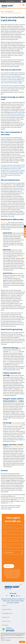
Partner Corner (6, 621)
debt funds (20, 257)
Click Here (11, 503)
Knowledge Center (9, 12)
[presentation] (12, 559)
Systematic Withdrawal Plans (17, 447)
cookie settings (19, 635)
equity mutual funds (14, 351)
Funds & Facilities (7, 609)
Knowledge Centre (7, 613)
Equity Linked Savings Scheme (14, 425)
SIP (7, 361)
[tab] (13, 605)
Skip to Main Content (10, 1)
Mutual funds (4, 223)
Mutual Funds (20, 499)
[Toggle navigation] (24, 6)
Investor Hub (6, 617)
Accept (22, 642)
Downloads (5, 625)
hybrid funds (17, 277)
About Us (5, 605)
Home (2, 12)
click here (8, 640)
